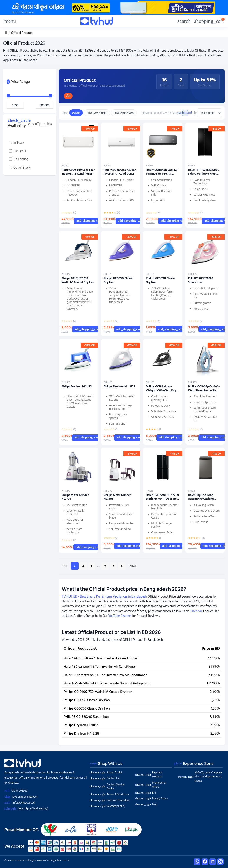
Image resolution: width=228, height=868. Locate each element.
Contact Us (104, 778)
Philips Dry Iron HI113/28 (120, 386)
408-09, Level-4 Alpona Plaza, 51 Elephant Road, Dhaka (200, 777)
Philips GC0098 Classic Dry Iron (87, 700)
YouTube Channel (120, 616)
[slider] (8, 96)
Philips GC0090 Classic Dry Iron (87, 708)
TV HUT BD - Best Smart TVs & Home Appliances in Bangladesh (104, 596)
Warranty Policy (107, 806)
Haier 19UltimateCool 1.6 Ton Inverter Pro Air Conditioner (162, 174)
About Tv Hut (106, 772)
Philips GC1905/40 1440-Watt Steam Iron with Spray (204, 390)
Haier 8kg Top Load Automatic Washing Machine (201, 499)
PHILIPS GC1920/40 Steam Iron (201, 280)
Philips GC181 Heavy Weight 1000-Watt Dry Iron (161, 390)
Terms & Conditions (109, 794)
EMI (146, 793)
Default (76, 113)
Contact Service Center (107, 786)
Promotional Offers (151, 785)
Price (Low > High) (97, 113)
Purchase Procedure (110, 800)
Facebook (196, 611)
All (68, 96)
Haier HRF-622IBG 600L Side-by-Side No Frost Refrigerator (204, 174)
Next (133, 566)
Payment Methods (149, 774)
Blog (146, 804)
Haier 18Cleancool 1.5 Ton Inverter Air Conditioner (120, 172)
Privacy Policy (152, 798)
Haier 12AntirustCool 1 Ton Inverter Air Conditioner (78, 172)
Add (91, 221)
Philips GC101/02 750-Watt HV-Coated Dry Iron (78, 280)
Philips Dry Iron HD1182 (77, 386)
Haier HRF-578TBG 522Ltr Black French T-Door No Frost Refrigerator (162, 499)
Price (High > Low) (124, 113)
